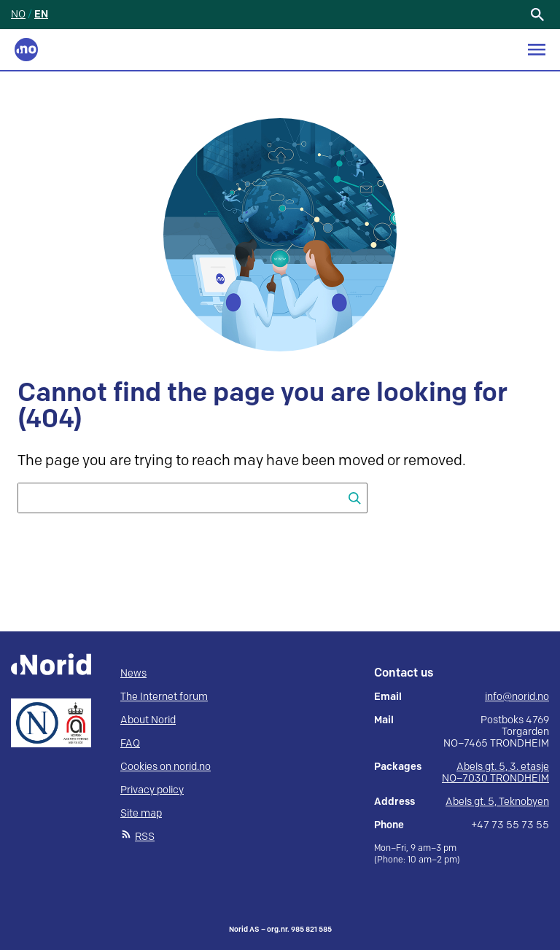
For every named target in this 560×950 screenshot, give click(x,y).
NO (18, 14)
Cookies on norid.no (166, 767)
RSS (145, 837)
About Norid (148, 720)
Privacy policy (152, 790)
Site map (141, 813)
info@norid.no (517, 697)
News (133, 673)
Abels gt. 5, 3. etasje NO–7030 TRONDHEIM (495, 772)
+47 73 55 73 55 (510, 825)
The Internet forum (164, 697)
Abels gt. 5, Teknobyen (497, 802)
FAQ (130, 743)
